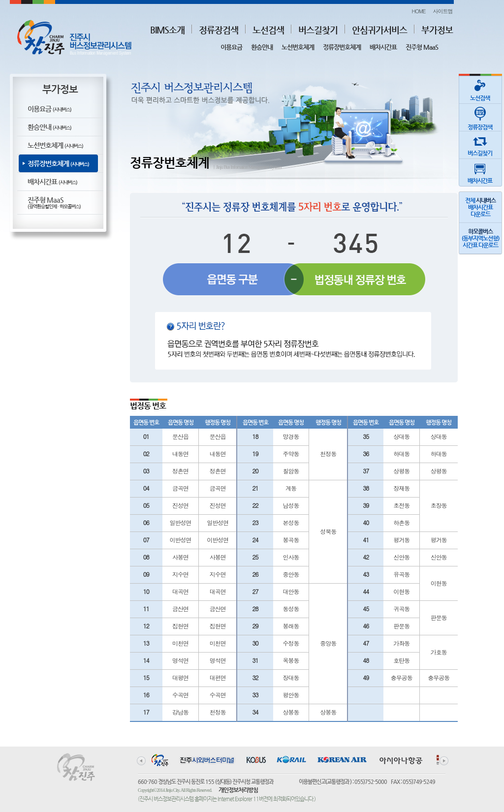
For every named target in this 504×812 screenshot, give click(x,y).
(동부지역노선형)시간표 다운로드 (480, 238)
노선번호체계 (298, 47)
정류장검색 (219, 30)
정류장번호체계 (342, 47)
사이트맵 (443, 11)
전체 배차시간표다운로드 (480, 207)
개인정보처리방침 (238, 790)
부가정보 (437, 30)
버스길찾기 (318, 30)
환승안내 (262, 47)
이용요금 (231, 47)
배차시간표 (383, 47)
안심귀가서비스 (379, 30)
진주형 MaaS (422, 47)
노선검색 (268, 30)
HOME (418, 11)
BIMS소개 (167, 30)
